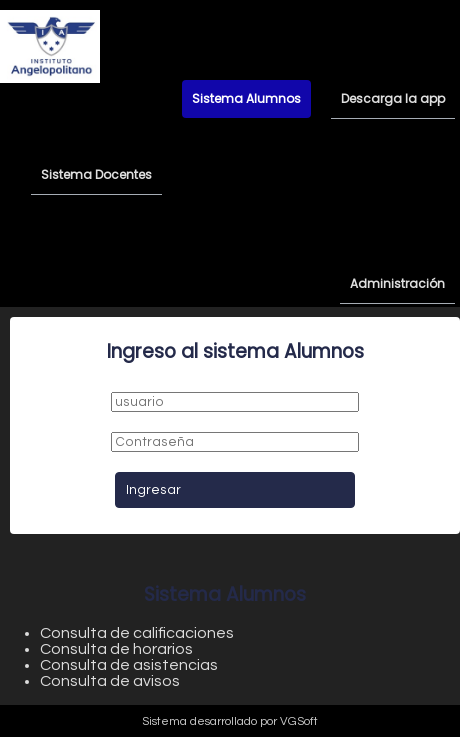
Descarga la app (393, 98)
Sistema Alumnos (246, 98)
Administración (397, 283)
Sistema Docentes (96, 174)
